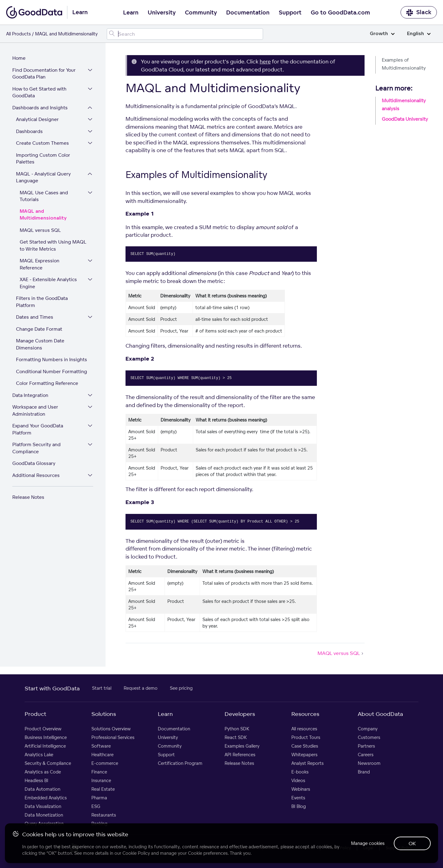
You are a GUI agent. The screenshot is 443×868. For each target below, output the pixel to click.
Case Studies (305, 746)
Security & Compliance (48, 763)
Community (201, 13)
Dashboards (29, 132)
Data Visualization (43, 807)
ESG (96, 807)
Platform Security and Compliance (36, 448)
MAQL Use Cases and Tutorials (44, 196)
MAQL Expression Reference (40, 264)
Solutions (104, 714)
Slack (419, 12)
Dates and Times (35, 317)
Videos (298, 781)
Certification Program (180, 763)
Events (298, 798)
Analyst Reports (307, 763)
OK (412, 843)
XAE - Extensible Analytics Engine (48, 283)
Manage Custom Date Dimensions (40, 345)
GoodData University (405, 119)
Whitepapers (304, 755)
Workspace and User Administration (35, 411)
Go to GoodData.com (340, 13)
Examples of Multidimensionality (404, 64)
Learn (131, 13)
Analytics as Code (43, 772)
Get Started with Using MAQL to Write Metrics (53, 246)
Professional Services (113, 738)
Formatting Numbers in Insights (52, 360)
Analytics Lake (39, 755)
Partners (366, 746)
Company (368, 729)
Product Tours (306, 738)
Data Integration (30, 396)
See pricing (181, 688)
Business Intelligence (46, 738)
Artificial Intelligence (45, 746)
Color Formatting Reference (47, 384)
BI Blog (299, 807)
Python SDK (237, 729)
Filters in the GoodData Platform (42, 302)
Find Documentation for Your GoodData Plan (44, 74)
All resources (304, 729)
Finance (99, 772)
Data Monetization (44, 815)
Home (19, 58)
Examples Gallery (242, 746)
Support (290, 13)
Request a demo (141, 688)
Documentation (248, 13)
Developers (240, 714)
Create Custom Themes (42, 143)
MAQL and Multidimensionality (43, 215)
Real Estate (103, 789)
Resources (305, 714)
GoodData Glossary (34, 464)
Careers (366, 755)
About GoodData (380, 714)
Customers (369, 738)
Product (35, 714)
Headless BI (36, 781)
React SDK (236, 738)
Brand (364, 772)
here (265, 61)
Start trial (102, 688)
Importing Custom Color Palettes (43, 159)
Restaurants (104, 815)
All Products (18, 34)
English (419, 34)
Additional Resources (36, 476)
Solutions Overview (111, 729)
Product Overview (43, 729)
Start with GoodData (52, 688)
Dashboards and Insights (40, 108)
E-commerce (105, 763)
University (162, 13)
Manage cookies (367, 843)
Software (101, 746)
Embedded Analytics (46, 798)
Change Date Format (39, 329)
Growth (382, 34)
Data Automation (42, 789)
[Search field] (185, 34)
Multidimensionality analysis (404, 105)
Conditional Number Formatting (52, 372)
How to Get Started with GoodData (39, 93)
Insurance (101, 781)
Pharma (99, 798)
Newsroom (369, 763)
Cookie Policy (136, 853)
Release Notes (28, 497)
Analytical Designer (37, 120)
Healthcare (102, 755)
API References (240, 755)
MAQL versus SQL (40, 230)
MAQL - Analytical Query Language (43, 178)
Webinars (301, 789)
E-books (300, 772)
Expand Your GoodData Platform (38, 430)
